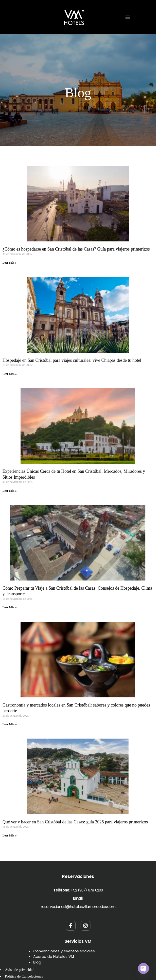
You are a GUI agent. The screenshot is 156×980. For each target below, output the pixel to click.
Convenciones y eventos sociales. (64, 951)
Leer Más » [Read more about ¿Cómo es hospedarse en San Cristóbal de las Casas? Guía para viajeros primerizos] (10, 263)
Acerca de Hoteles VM (54, 956)
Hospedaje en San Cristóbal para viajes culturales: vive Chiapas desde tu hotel (72, 360)
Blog (37, 962)
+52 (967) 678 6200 (87, 890)
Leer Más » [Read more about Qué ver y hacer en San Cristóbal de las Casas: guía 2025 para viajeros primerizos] (10, 835)
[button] (128, 17)
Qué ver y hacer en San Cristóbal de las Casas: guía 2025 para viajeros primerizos (75, 822)
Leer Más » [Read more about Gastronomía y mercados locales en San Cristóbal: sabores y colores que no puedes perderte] (10, 724)
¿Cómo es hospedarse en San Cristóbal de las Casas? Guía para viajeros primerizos (76, 249)
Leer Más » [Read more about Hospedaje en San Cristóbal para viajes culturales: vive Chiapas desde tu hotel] (10, 374)
